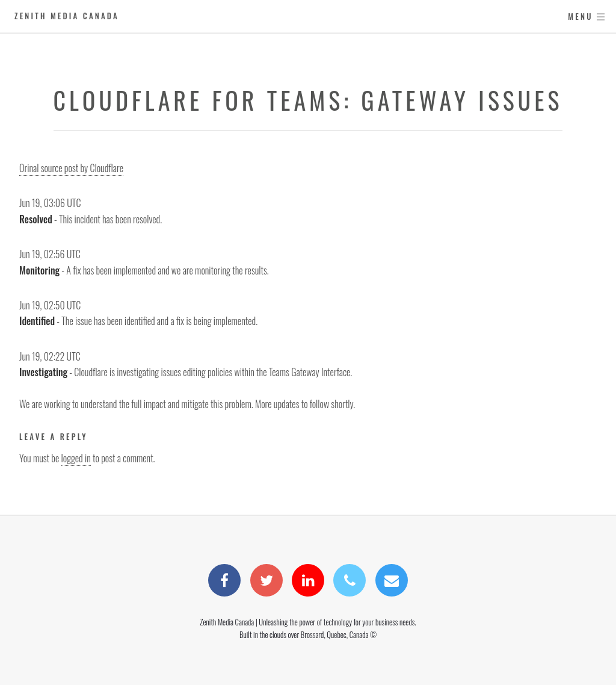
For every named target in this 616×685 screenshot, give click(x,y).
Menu (580, 17)
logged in (76, 458)
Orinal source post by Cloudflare (71, 168)
